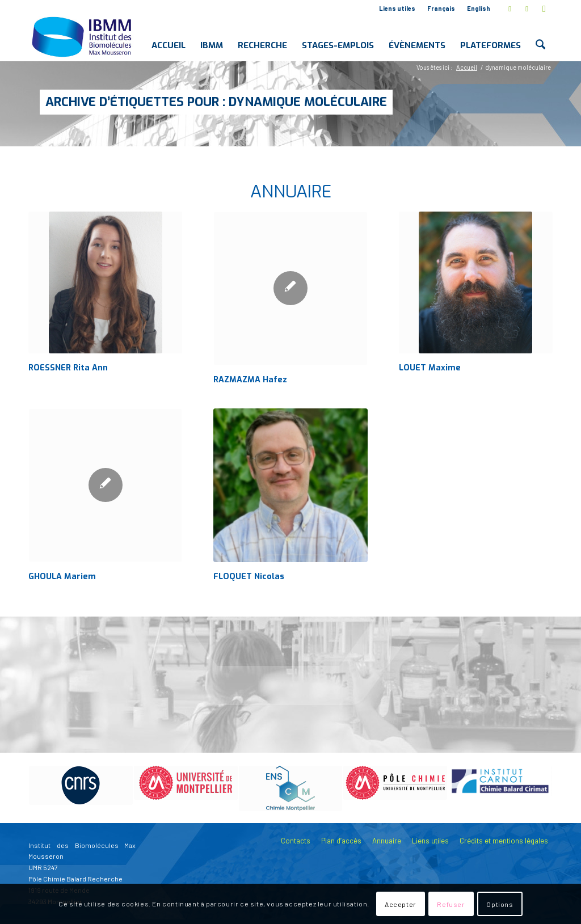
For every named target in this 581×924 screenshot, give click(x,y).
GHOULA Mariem (62, 577)
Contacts (296, 841)
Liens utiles (397, 8)
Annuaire (387, 841)
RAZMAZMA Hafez (250, 380)
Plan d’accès (341, 841)
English (479, 8)
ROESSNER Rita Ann (68, 368)
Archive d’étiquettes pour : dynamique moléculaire (216, 102)
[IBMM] (83, 36)
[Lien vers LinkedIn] (527, 9)
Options (500, 904)
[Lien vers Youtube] (544, 9)
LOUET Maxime (430, 368)
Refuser (451, 904)
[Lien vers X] (510, 9)
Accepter (401, 904)
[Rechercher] (540, 36)
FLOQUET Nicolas (249, 577)
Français (441, 8)
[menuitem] (397, 9)
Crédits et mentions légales (504, 841)
